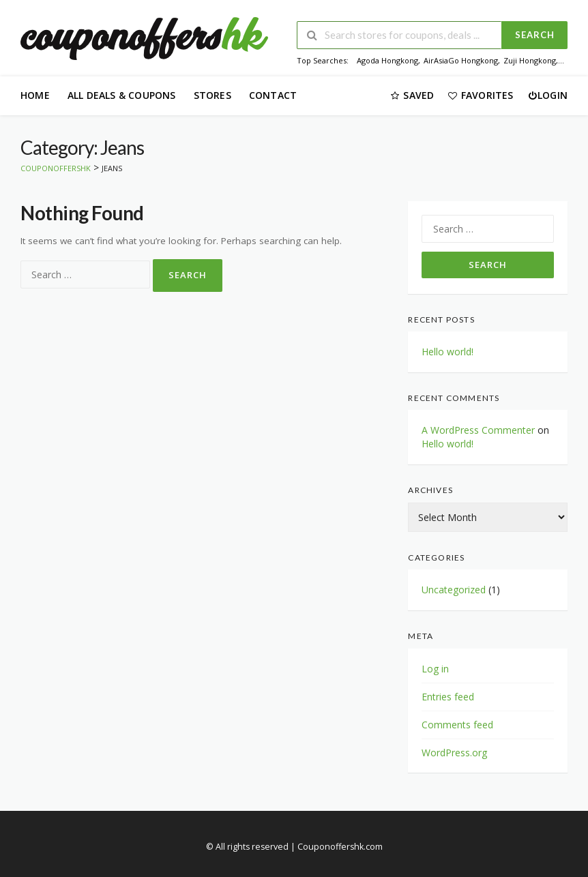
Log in (435, 669)
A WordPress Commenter (478, 430)
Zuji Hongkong (530, 60)
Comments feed (457, 725)
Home (35, 95)
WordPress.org (454, 753)
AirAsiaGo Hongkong (461, 60)
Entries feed (448, 697)
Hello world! (447, 352)
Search (535, 35)
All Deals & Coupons (122, 95)
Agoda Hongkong (387, 60)
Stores (212, 95)
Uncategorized (454, 590)
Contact (273, 95)
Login (547, 95)
